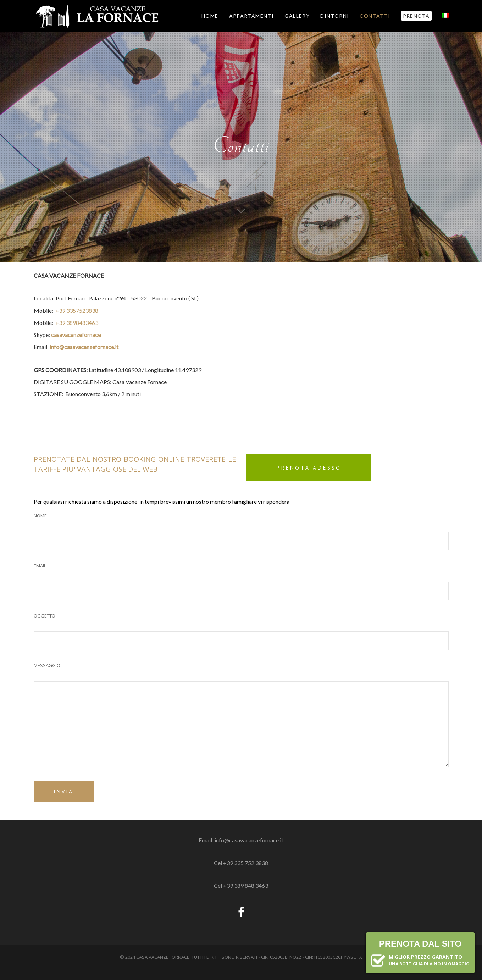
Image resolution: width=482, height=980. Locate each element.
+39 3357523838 (77, 311)
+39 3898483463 (77, 323)
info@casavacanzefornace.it (84, 347)
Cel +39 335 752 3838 (241, 863)
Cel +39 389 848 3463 (241, 885)
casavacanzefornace (76, 335)
